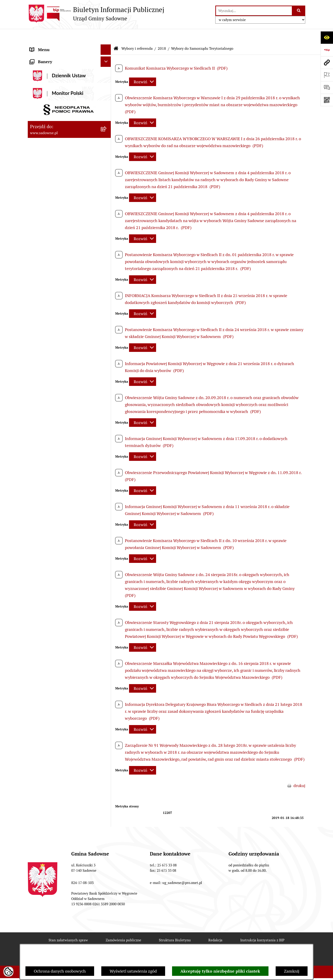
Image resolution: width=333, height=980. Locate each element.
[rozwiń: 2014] (107, 159)
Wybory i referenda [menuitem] (47, 146)
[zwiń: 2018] (107, 186)
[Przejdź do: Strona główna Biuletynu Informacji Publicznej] (116, 35)
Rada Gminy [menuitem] (41, 57)
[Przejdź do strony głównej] (96, 14)
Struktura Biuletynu (175, 926)
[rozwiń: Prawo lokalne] (107, 78)
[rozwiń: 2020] (107, 233)
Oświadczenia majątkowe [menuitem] (53, 104)
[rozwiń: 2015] (107, 173)
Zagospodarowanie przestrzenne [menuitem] (60, 286)
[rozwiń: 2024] (107, 260)
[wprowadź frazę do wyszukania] (254, 11)
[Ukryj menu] (106, 36)
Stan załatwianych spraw (68, 926)
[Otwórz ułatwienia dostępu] (327, 37)
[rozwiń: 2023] (107, 246)
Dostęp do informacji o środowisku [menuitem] (62, 125)
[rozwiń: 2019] (107, 219)
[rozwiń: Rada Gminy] (107, 57)
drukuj (299, 772)
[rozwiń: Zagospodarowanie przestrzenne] (107, 286)
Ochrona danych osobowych (60, 971)
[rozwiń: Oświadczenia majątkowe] (107, 105)
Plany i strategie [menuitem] (45, 67)
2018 (162, 35)
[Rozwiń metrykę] (143, 68)
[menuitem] (69, 159)
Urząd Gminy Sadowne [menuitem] (51, 46)
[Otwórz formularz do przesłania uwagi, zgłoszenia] (327, 87)
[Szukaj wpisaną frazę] (299, 11)
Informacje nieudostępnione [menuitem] (56, 115)
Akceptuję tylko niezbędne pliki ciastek (220, 971)
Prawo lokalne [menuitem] (43, 77)
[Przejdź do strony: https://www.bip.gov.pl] (327, 50)
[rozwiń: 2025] (107, 273)
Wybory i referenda (137, 35)
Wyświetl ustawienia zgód (133, 971)
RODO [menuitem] (35, 297)
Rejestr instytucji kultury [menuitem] (52, 136)
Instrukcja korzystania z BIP (262, 926)
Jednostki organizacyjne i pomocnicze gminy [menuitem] (64, 91)
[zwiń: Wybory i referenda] (107, 146)
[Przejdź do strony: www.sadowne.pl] (327, 62)
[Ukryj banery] (106, 309)
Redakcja (215, 926)
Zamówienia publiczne (123, 926)
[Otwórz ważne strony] (327, 75)
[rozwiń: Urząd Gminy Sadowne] (107, 46)
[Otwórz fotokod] (327, 100)
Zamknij (292, 971)
